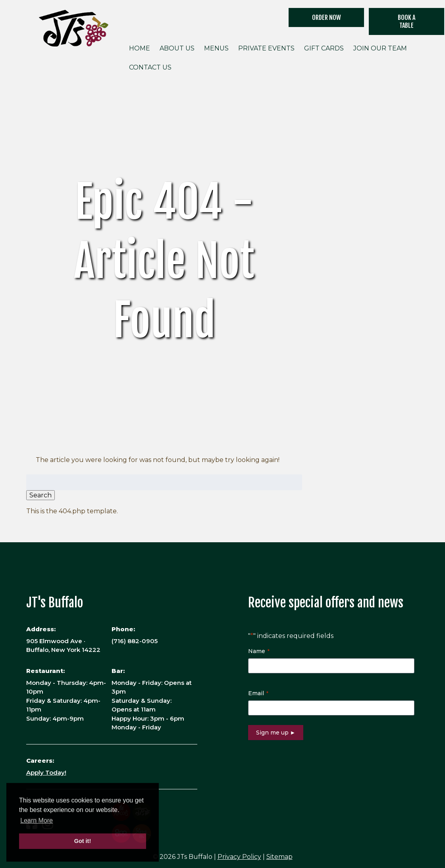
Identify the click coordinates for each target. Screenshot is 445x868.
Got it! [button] (83, 841)
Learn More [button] (37, 821)
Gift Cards (324, 48)
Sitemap (279, 857)
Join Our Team (380, 48)
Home (140, 48)
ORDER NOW (327, 17)
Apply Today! (46, 772)
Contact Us (150, 67)
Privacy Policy (239, 857)
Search (40, 495)
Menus (216, 48)
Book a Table (406, 21)
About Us (177, 48)
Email (258, 693)
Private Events (266, 48)
